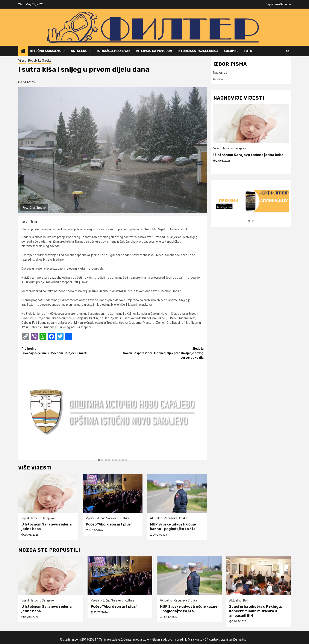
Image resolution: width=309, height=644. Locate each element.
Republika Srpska (40, 61)
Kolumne (231, 51)
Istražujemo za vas (114, 51)
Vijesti (22, 61)
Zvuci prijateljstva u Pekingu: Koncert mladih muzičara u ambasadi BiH (256, 611)
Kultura (125, 518)
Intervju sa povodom (154, 51)
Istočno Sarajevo (46, 51)
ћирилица (273, 4)
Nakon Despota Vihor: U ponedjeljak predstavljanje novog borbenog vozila (158, 353)
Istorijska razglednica (198, 51)
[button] (99, 460)
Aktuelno (79, 51)
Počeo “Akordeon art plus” (109, 524)
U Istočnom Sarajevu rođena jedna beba (248, 155)
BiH (245, 600)
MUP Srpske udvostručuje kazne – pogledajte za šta (173, 527)
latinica (286, 4)
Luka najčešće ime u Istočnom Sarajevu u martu (67, 351)
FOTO (248, 51)
